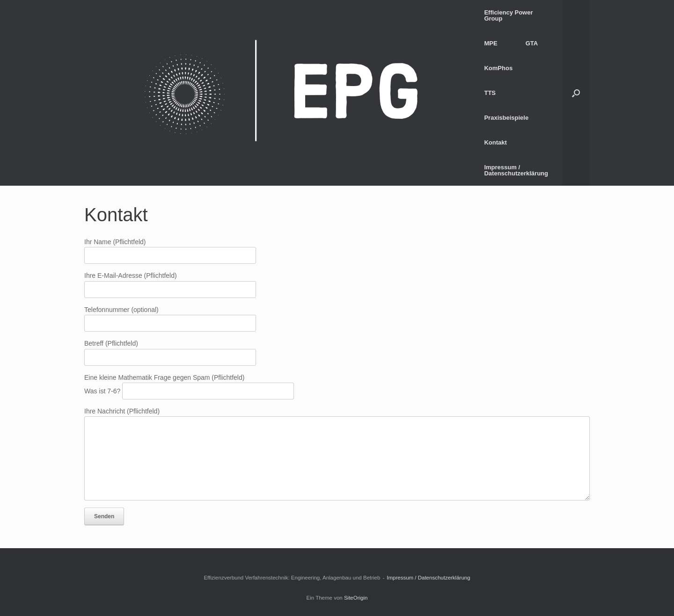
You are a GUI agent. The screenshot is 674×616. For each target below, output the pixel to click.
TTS (490, 93)
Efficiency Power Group (508, 15)
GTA (532, 43)
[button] (576, 93)
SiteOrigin (356, 598)
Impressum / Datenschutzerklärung (516, 170)
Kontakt (495, 142)
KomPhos (498, 68)
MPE (491, 43)
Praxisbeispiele (506, 118)
